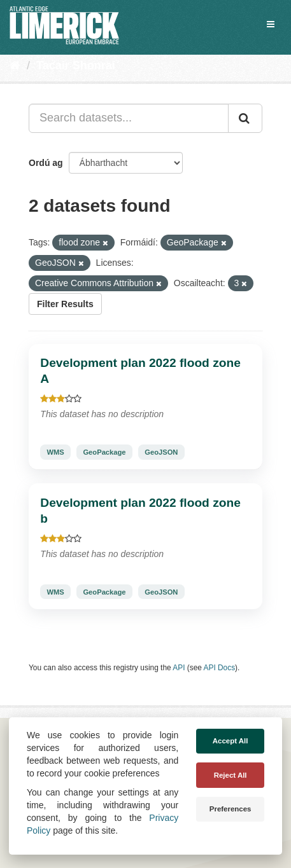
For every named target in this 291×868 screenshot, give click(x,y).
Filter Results (65, 304)
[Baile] (15, 65)
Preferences (231, 809)
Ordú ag (46, 163)
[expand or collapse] (271, 24)
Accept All (231, 741)
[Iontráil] (245, 118)
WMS (55, 452)
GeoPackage (104, 452)
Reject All (231, 775)
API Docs (220, 668)
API (179, 668)
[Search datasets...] (129, 118)
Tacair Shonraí (76, 65)
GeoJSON (161, 452)
